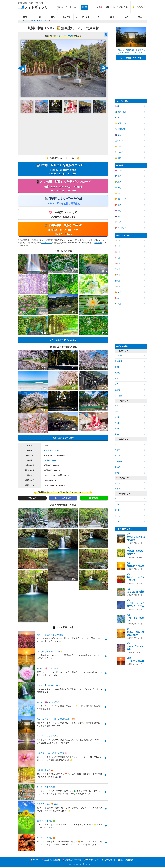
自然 (126, 17)
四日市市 (118, 396)
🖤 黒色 (118, 216)
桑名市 (117, 379)
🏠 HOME (35, 860)
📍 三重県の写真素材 (51, 860)
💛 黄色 (118, 193)
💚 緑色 (118, 182)
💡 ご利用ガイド (139, 7)
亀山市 (117, 390)
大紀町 (33, 20)
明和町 (117, 417)
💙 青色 (118, 176)
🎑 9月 (117, 287)
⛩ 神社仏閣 (120, 129)
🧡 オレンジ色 (121, 199)
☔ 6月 (117, 269)
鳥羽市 (117, 456)
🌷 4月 (117, 258)
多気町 (117, 429)
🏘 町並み (119, 141)
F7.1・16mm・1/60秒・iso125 (57, 476)
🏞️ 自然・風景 (121, 112)
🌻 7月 (117, 275)
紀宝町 (117, 522)
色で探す (67, 17)
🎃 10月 (118, 292)
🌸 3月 (117, 252)
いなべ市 (118, 356)
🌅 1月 (117, 241)
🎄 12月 (118, 304)
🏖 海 (117, 118)
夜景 (112, 17)
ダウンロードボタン (65, 36)
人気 (39, 17)
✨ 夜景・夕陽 (121, 123)
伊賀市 (117, 483)
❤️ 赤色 (118, 205)
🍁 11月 (118, 298)
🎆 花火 (118, 135)
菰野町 (117, 373)
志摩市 (117, 450)
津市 (117, 406)
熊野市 (117, 516)
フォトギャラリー (33, 9)
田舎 (140, 17)
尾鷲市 (117, 499)
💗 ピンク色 (120, 170)
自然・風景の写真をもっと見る (63, 341)
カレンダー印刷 (83, 17)
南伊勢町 (118, 462)
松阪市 (117, 411)
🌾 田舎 (118, 146)
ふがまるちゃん (47, 244)
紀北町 (117, 504)
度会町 (117, 473)
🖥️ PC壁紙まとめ (91, 860)
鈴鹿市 (117, 384)
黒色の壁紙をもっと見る (63, 438)
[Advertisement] (63, 134)
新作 (53, 17)
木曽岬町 (118, 361)
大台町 (117, 423)
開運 (25, 17)
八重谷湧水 (43, 20)
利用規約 (98, 244)
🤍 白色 (118, 222)
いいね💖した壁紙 (102, 7)
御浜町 (117, 510)
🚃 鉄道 (118, 158)
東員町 (117, 367)
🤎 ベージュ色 (121, 228)
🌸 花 (117, 106)
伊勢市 (117, 444)
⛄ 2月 (117, 246)
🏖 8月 (117, 281)
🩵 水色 (118, 188)
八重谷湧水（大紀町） (53, 451)
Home (25, 20)
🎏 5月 (117, 264)
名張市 (117, 489)
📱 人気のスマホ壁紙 (72, 860)
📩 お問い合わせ (125, 860)
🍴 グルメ (119, 152)
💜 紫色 (118, 211)
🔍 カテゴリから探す (121, 7)
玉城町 (117, 467)
